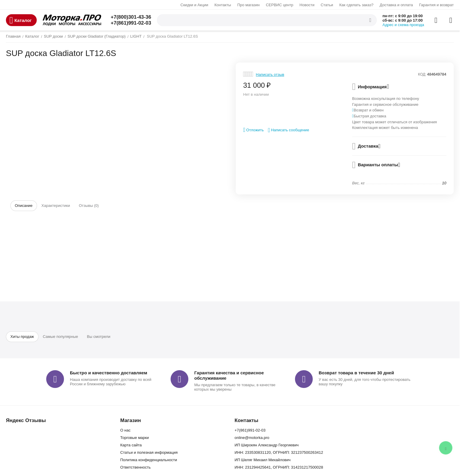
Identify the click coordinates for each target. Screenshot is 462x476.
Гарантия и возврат (436, 5)
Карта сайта (131, 445)
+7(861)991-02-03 (131, 23)
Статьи (327, 5)
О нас (125, 430)
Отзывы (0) (89, 206)
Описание (24, 206)
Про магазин (248, 5)
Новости (307, 5)
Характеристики (56, 206)
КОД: (422, 74)
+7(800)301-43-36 (131, 17)
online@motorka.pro (252, 438)
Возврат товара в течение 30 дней (356, 373)
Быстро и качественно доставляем (109, 373)
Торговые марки (135, 438)
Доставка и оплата (396, 5)
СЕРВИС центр (280, 5)
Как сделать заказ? (356, 5)
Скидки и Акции (194, 5)
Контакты (223, 5)
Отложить (254, 130)
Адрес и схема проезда (404, 25)
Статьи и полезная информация (149, 452)
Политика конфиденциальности (149, 460)
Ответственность (135, 467)
